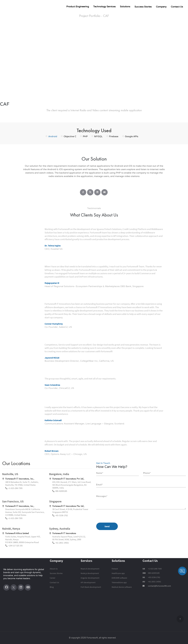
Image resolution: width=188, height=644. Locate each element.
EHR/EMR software (119, 578)
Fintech (115, 569)
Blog (52, 587)
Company (161, 7)
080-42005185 (61, 491)
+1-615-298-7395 (15, 488)
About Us (54, 569)
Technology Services (104, 7)
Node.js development (90, 573)
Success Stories (143, 7)
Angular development (90, 578)
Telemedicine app (119, 582)
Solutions (125, 7)
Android (53, 136)
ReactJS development (90, 569)
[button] (21, 66)
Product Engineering (78, 7)
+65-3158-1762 (62, 515)
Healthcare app (118, 573)
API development (88, 582)
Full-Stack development (91, 587)
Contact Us (177, 7)
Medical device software (122, 587)
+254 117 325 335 (15, 546)
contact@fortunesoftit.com (159, 586)
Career (53, 578)
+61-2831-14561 (62, 543)
